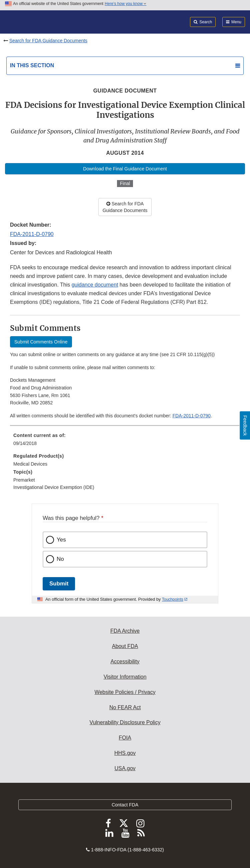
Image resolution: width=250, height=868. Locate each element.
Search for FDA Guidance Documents (48, 41)
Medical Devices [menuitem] (30, 464)
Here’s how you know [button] (125, 4)
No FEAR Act (125, 707)
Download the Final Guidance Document (125, 169)
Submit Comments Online (41, 342)
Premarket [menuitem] (24, 480)
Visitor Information (125, 677)
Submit (59, 584)
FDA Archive (125, 631)
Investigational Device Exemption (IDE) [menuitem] (54, 487)
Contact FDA (125, 805)
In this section (32, 65)
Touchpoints (173, 599)
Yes (61, 540)
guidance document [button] (95, 285)
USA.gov (125, 768)
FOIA (125, 738)
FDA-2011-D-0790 (32, 234)
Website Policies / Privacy (125, 692)
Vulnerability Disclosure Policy (125, 722)
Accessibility (125, 661)
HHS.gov (125, 753)
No (60, 559)
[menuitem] (125, 442)
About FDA (125, 646)
